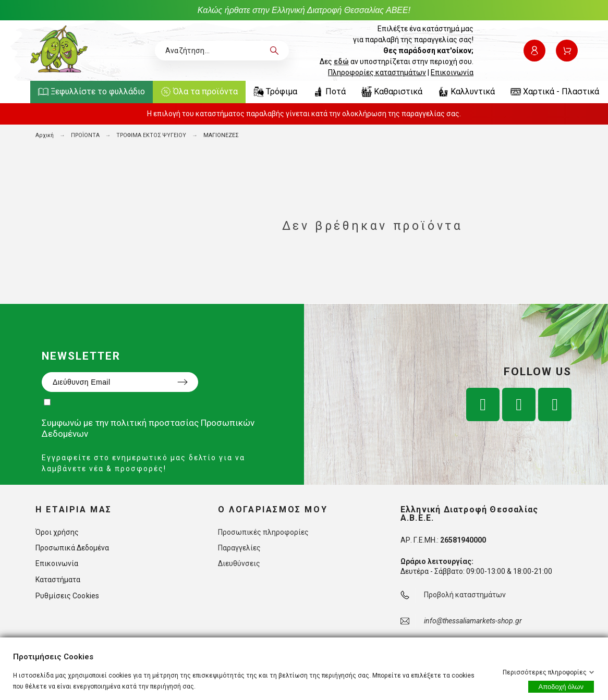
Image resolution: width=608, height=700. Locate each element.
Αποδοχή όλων (561, 687)
